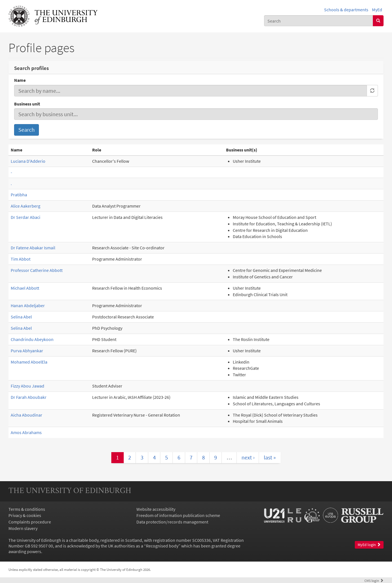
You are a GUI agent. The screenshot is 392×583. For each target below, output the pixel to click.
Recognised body (162, 546)
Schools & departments (346, 10)
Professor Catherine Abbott (37, 270)
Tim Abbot (21, 259)
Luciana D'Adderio (28, 161)
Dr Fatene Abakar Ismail (33, 248)
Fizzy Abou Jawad (27, 386)
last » (270, 457)
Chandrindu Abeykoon (32, 339)
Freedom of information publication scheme (178, 515)
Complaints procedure (30, 522)
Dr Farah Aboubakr (29, 397)
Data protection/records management (172, 522)
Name (20, 80)
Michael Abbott (25, 288)
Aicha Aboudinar (26, 415)
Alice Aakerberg (26, 206)
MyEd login (369, 545)
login (374, 580)
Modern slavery (23, 528)
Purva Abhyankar (27, 351)
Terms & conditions (27, 509)
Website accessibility (156, 509)
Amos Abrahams (26, 432)
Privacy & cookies (25, 515)
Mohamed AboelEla (29, 362)
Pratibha (19, 195)
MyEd (377, 10)
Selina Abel (21, 317)
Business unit (27, 104)
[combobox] (319, 21)
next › (248, 457)
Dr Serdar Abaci (26, 217)
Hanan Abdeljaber (28, 305)
